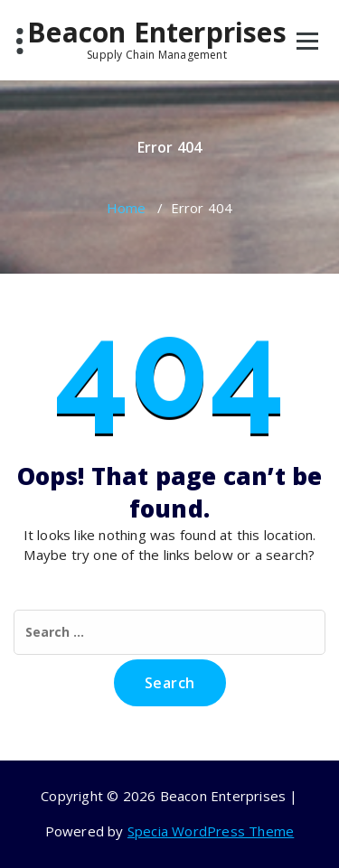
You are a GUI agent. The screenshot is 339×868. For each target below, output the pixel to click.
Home (127, 208)
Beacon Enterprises (157, 39)
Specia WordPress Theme (211, 831)
